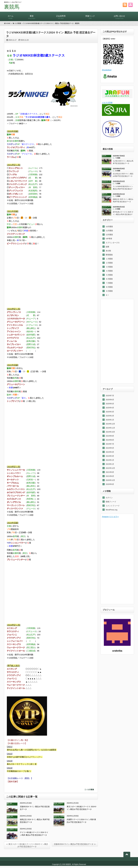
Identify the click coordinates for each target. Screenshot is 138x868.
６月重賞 (109, 279)
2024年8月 (110, 440)
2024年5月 (110, 448)
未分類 (108, 251)
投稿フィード (111, 502)
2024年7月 (110, 444)
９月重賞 (109, 291)
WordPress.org (111, 510)
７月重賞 (109, 283)
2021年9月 (110, 472)
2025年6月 (110, 400)
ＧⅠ (107, 295)
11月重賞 (91, 790)
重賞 (32, 16)
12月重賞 (109, 235)
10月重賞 (109, 227)
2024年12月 (110, 424)
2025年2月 (110, 416)
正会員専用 (61, 16)
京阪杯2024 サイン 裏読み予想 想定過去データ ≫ (75, 844)
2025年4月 (110, 408)
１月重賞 (109, 259)
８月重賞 (109, 287)
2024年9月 (110, 436)
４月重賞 (109, 271)
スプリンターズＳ (113, 243)
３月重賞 (109, 267)
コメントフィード (113, 506)
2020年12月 (110, 480)
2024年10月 (110, 432)
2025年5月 (110, 404)
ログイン (109, 498)
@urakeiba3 (107, 70)
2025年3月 (110, 412)
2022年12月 (110, 468)
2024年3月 (110, 456)
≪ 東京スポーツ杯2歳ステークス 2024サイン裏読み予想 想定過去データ (27, 845)
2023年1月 (110, 464)
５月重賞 (109, 275)
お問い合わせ (119, 16)
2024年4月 (110, 452)
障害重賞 (109, 255)
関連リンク (90, 16)
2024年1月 (110, 460)
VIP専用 (109, 239)
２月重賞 (109, 263)
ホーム (11, 16)
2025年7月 (110, 396)
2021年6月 (110, 476)
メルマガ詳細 (107, 103)
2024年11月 (110, 428)
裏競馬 (12, 7)
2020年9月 (110, 484)
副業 (107, 247)
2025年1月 (110, 420)
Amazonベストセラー (110, 517)
